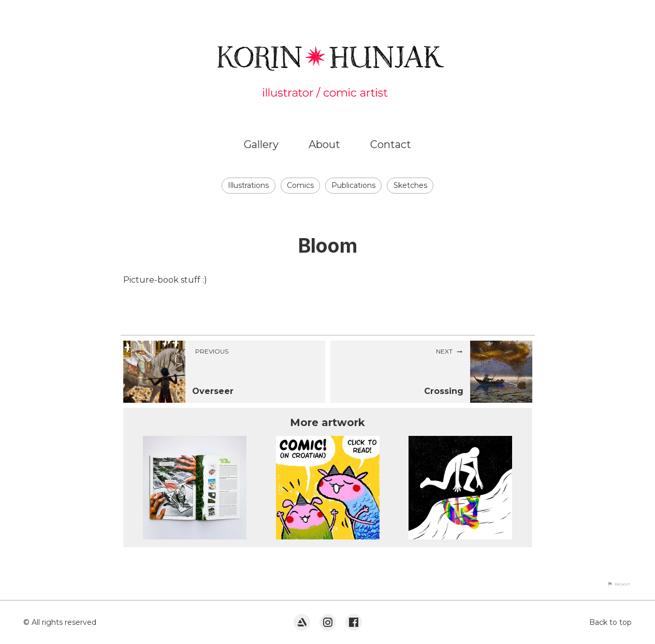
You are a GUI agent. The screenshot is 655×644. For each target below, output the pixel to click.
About (324, 144)
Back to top (610, 622)
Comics (300, 185)
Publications (353, 185)
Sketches (410, 185)
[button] (619, 584)
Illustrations (248, 185)
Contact (391, 144)
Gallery (261, 144)
